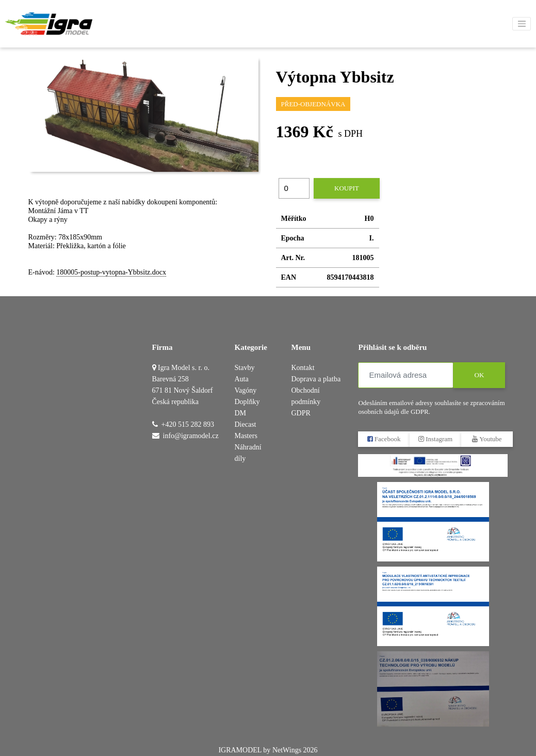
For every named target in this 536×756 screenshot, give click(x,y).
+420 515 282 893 (188, 424)
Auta (242, 379)
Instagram (435, 439)
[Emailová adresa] (406, 375)
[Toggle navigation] (522, 24)
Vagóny (246, 390)
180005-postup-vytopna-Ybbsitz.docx (111, 272)
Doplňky (247, 402)
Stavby (245, 368)
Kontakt (303, 368)
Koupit (347, 188)
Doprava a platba (316, 379)
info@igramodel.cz (191, 436)
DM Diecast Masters (246, 424)
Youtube (487, 439)
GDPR (301, 413)
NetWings (287, 750)
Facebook (384, 439)
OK (480, 375)
